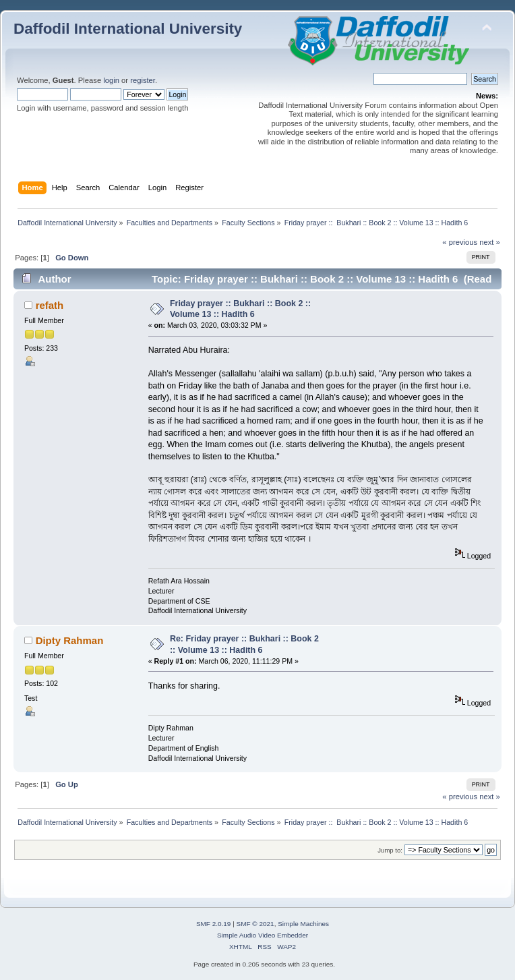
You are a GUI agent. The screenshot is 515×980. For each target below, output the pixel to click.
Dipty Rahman (70, 640)
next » (490, 242)
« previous (460, 242)
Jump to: (390, 850)
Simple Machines (303, 924)
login (111, 80)
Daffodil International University (128, 29)
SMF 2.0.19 (214, 924)
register (143, 80)
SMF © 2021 (255, 924)
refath (50, 305)
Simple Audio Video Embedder (263, 935)
